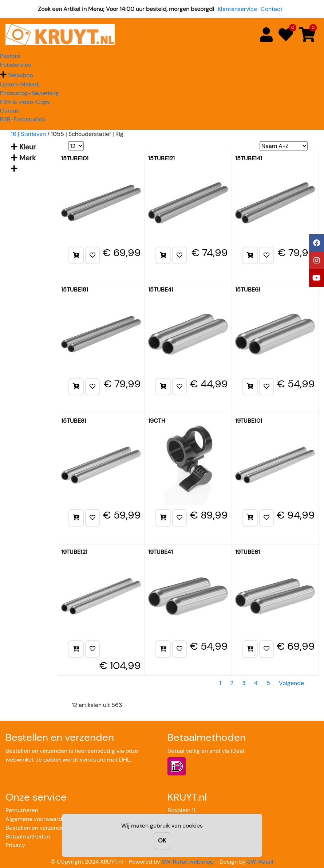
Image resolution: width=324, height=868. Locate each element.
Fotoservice (16, 65)
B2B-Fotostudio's (23, 119)
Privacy (15, 845)
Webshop (21, 75)
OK (162, 840)
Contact (272, 9)
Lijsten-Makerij (20, 84)
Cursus (9, 111)
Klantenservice (237, 9)
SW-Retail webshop (188, 862)
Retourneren (22, 810)
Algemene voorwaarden (37, 819)
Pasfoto (10, 56)
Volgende (291, 683)
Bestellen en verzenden (36, 828)
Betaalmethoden (28, 836)
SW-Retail (260, 862)
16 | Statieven (28, 134)
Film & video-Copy (25, 102)
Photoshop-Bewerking (29, 93)
